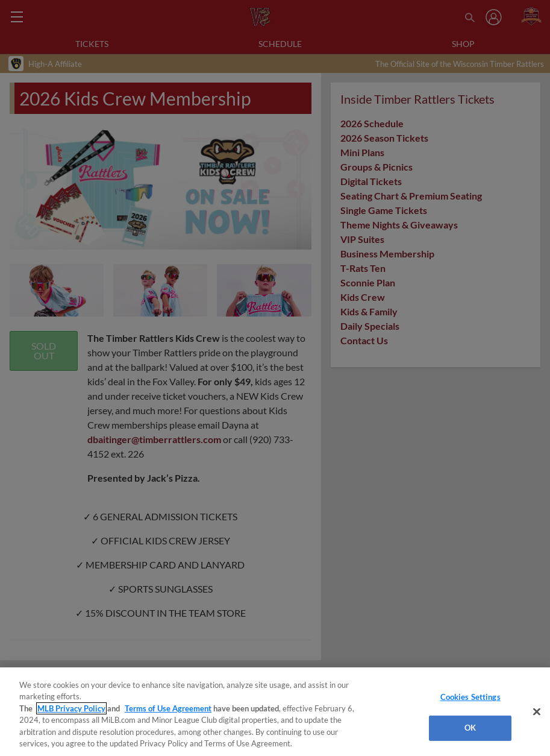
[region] (275, 712)
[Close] (537, 712)
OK (470, 728)
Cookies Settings (470, 697)
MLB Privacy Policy (71, 708)
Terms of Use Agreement (168, 708)
